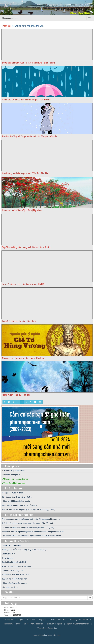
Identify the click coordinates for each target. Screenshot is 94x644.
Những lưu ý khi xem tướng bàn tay (16, 501)
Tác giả (20, 620)
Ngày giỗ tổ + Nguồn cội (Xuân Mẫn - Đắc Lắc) (23, 358)
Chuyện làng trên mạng (11, 545)
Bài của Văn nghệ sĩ (55, 624)
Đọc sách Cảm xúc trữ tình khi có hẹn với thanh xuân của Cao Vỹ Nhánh (32, 536)
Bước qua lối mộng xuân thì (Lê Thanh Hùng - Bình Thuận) (28, 63)
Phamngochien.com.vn (79, 620)
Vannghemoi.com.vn (12, 624)
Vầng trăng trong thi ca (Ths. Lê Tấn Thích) (20, 505)
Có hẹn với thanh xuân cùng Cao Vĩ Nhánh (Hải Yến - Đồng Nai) (28, 528)
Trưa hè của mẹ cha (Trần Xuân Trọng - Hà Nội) (24, 284)
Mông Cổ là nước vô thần (12, 493)
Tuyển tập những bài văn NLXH (15, 562)
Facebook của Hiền (59, 620)
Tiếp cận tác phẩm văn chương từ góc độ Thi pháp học (24, 550)
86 (40, 402)
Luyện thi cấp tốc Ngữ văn (13, 570)
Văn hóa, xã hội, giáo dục (15, 483)
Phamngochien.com (10, 18)
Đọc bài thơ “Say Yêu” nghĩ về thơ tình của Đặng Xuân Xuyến (29, 136)
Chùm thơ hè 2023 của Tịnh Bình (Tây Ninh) (22, 210)
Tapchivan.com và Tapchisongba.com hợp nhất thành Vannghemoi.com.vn (33, 532)
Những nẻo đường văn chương (14, 583)
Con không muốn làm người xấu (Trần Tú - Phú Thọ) (26, 173)
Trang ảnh (31, 620)
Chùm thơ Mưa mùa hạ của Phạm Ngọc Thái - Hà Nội (26, 100)
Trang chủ (9, 620)
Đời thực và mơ (8, 554)
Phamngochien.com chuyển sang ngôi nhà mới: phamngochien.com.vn (31, 519)
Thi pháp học (7, 558)
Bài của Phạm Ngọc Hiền (15, 471)
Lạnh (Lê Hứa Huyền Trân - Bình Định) (19, 321)
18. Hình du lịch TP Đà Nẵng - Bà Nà (17, 497)
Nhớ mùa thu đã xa (10, 587)
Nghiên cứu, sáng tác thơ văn (16, 479)
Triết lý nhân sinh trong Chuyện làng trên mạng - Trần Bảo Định (28, 523)
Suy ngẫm (43, 620)
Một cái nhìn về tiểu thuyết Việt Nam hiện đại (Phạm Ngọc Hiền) (28, 509)
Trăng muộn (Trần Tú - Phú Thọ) (17, 395)
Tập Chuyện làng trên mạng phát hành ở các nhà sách (27, 247)
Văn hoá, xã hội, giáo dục (47, 628)
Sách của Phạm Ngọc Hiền (17, 541)
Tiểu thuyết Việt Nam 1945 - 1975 (16, 575)
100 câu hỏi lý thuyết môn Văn (14, 579)
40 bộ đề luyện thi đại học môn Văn (17, 566)
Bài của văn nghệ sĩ (12, 475)
